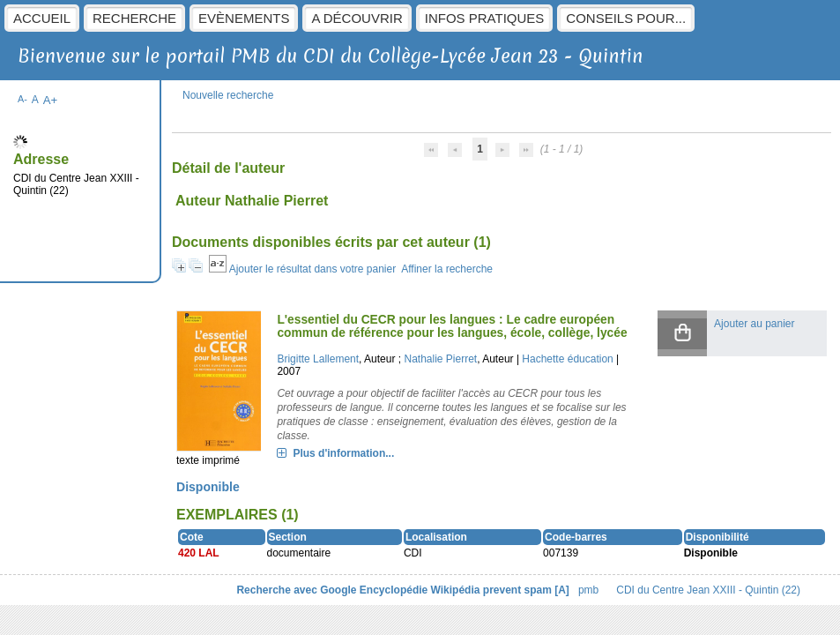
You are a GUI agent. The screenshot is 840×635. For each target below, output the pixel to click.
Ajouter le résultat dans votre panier (312, 269)
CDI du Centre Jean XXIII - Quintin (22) (708, 590)
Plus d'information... (343, 453)
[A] (562, 590)
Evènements (244, 18)
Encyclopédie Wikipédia (420, 590)
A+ (51, 100)
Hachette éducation (567, 359)
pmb (588, 590)
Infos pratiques (485, 18)
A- (22, 99)
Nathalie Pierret (440, 359)
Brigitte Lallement (318, 359)
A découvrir (357, 18)
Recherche (134, 18)
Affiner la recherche (447, 269)
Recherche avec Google (296, 590)
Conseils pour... (626, 18)
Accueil (42, 18)
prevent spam (517, 590)
